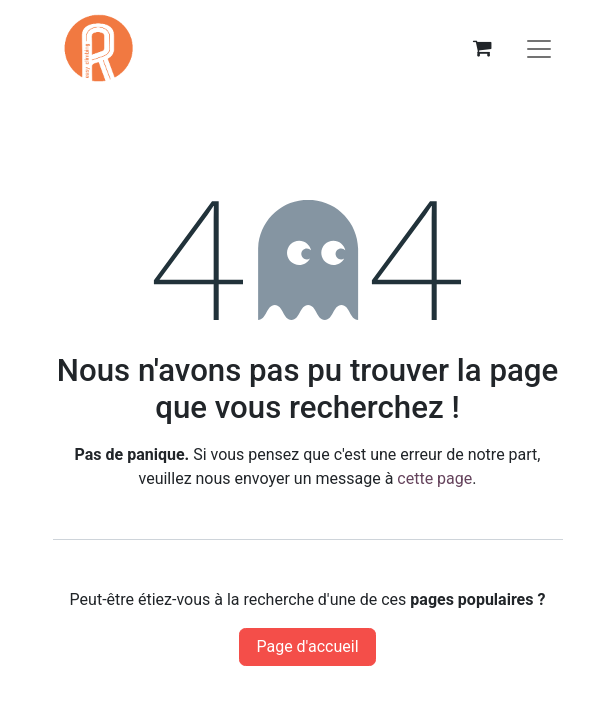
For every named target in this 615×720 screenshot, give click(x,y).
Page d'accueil (307, 646)
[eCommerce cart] (483, 48)
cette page (434, 478)
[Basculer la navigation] (539, 48)
